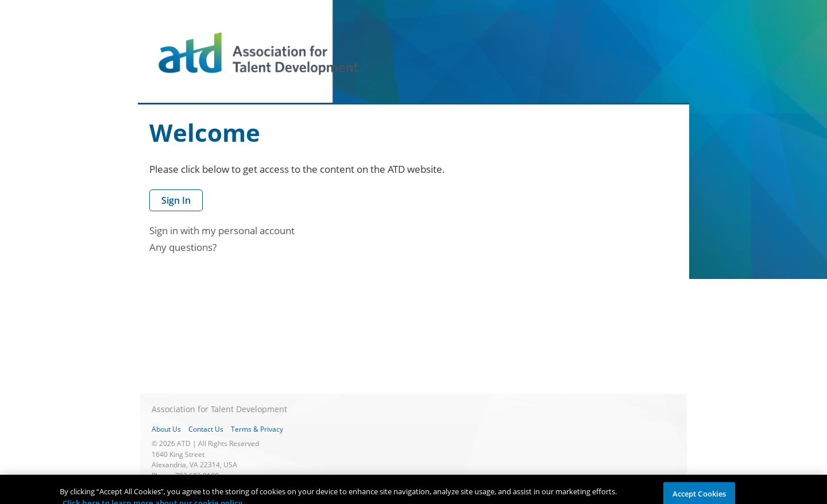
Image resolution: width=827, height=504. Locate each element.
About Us (166, 429)
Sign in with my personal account (222, 230)
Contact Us (206, 429)
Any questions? (183, 247)
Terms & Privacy (257, 429)
